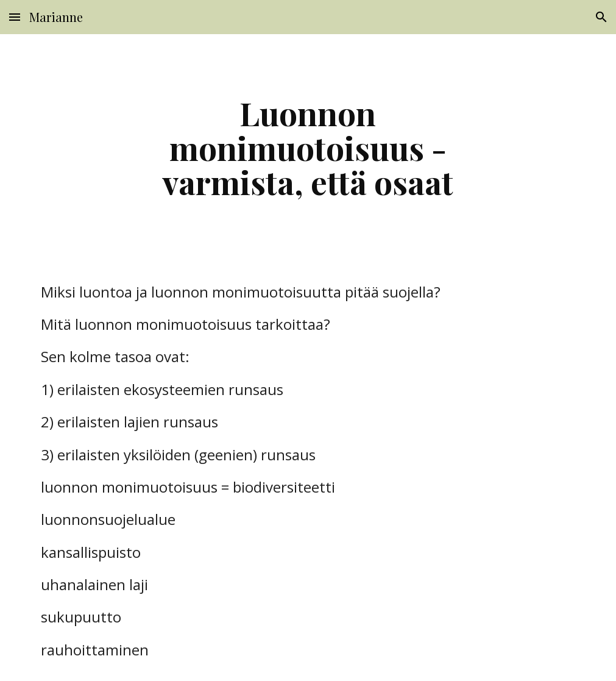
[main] (308, 148)
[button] (15, 17)
